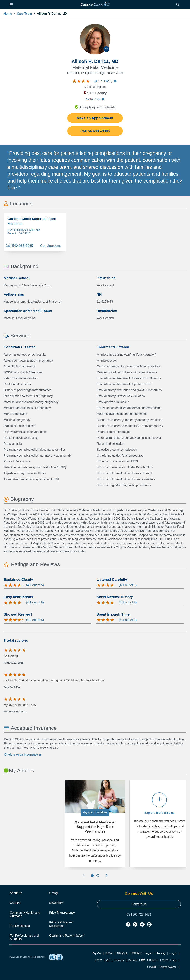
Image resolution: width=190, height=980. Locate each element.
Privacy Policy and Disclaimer (61, 924)
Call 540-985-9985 (95, 131)
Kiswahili (152, 967)
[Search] (178, 5)
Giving (53, 893)
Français (119, 960)
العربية (149, 953)
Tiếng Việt (122, 953)
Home (8, 14)
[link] (95, 5)
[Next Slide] (107, 876)
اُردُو (108, 960)
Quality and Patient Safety (66, 936)
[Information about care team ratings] (115, 82)
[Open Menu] (11, 5)
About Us (16, 893)
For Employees (20, 926)
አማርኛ (98, 960)
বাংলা (165, 960)
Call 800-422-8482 (139, 914)
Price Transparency (62, 913)
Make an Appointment (95, 118)
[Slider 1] (92, 876)
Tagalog (161, 953)
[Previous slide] (83, 876)
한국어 (109, 953)
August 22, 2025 (14, 663)
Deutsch (154, 960)
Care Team (24, 14)
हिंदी (143, 960)
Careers (15, 903)
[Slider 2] (98, 876)
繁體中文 (137, 953)
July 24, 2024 (12, 687)
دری (174, 960)
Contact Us (139, 904)
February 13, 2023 (15, 712)
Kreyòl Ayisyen (169, 967)
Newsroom (56, 903)
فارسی (173, 953)
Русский (132, 960)
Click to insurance (23, 755)
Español (97, 953)
